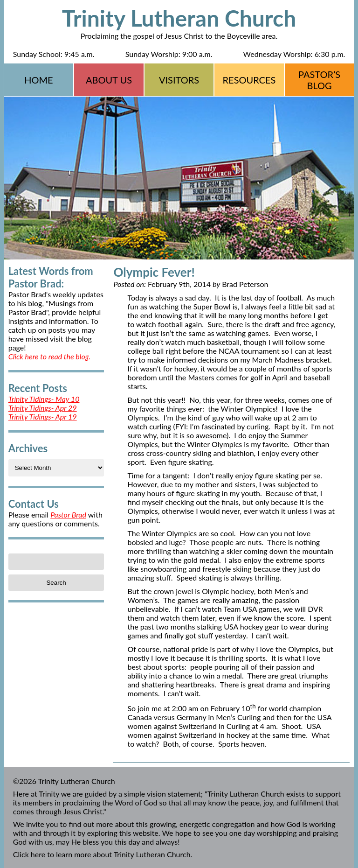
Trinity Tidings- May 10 (44, 399)
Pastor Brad (68, 514)
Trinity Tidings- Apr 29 (43, 408)
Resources (249, 80)
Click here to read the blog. (49, 356)
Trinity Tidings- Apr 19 (43, 416)
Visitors (179, 80)
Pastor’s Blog (319, 80)
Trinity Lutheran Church (179, 18)
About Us (109, 80)
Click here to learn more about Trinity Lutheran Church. (103, 854)
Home (38, 80)
